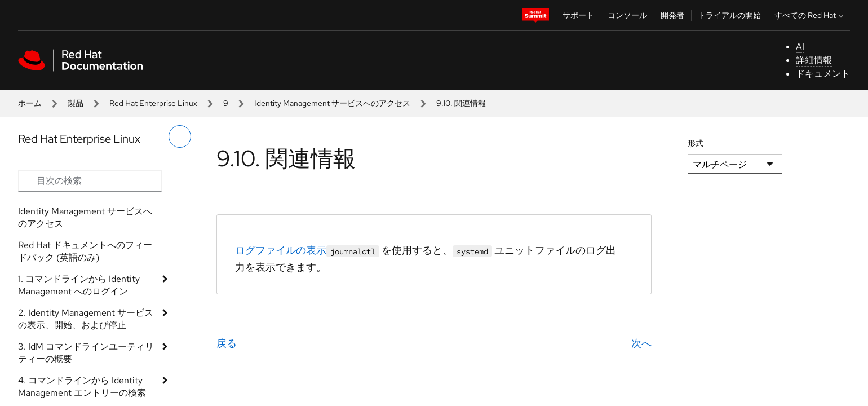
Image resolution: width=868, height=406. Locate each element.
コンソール (627, 15)
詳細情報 (814, 60)
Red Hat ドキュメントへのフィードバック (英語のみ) (85, 251)
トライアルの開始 (729, 15)
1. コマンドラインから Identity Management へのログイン (79, 285)
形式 (696, 143)
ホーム (30, 103)
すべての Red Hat (810, 15)
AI (800, 47)
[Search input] (90, 181)
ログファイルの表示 (281, 250)
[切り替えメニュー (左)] (180, 136)
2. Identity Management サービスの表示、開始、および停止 (86, 319)
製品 (76, 103)
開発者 (672, 15)
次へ (641, 343)
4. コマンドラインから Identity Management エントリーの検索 (82, 387)
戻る (227, 343)
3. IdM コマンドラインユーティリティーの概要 (86, 353)
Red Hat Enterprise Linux (153, 103)
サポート (578, 15)
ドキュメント (823, 74)
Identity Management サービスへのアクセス (332, 103)
